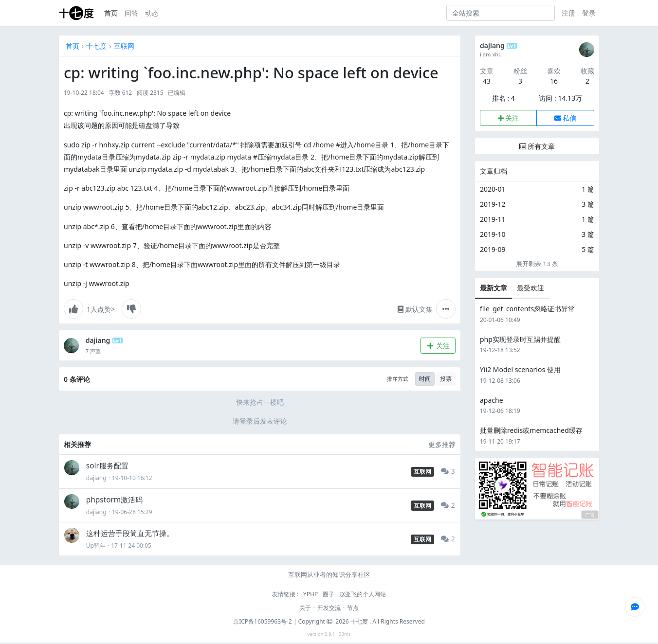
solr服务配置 (107, 466)
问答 (131, 13)
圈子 (329, 594)
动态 (152, 13)
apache (492, 400)
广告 (590, 515)
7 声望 (93, 351)
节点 (353, 608)
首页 (111, 13)
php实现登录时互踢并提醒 (520, 339)
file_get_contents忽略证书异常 (527, 309)
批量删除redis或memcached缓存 (531, 430)
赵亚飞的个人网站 (363, 594)
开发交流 (329, 608)
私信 (566, 118)
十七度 (96, 46)
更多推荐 (442, 444)
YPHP (311, 594)
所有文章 (537, 146)
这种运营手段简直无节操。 (130, 533)
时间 (425, 379)
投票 (446, 379)
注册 (568, 13)
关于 (305, 608)
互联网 (124, 46)
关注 (438, 346)
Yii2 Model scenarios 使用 (520, 369)
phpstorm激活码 (114, 500)
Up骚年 (96, 546)
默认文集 (415, 309)
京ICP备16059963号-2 (263, 621)
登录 (589, 13)
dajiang (98, 340)
